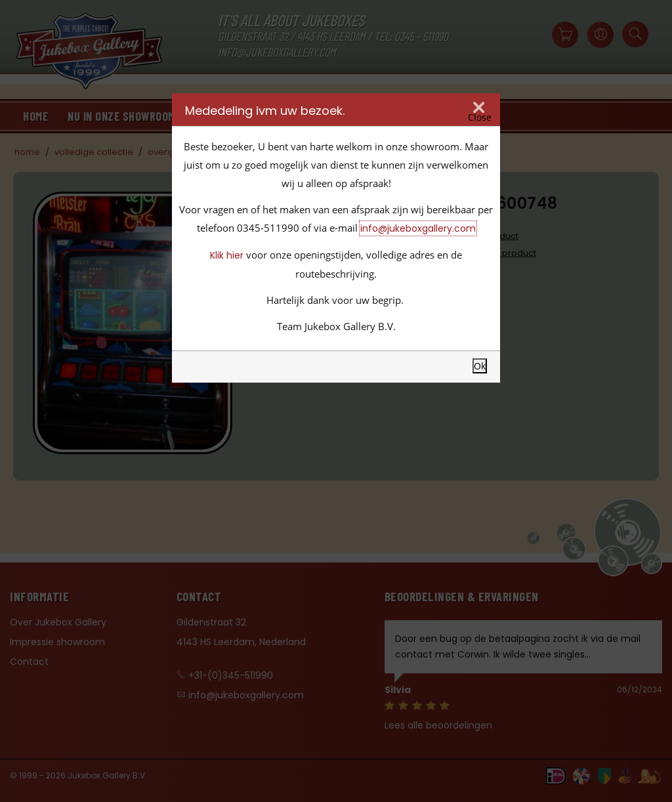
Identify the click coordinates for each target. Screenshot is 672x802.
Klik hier (227, 255)
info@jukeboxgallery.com (418, 228)
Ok (480, 366)
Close (480, 117)
